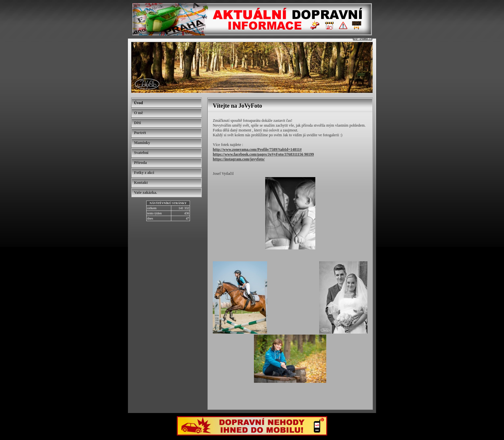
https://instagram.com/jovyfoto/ (239, 159)
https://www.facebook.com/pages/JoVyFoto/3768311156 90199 (263, 154)
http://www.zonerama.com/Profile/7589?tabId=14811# (257, 149)
